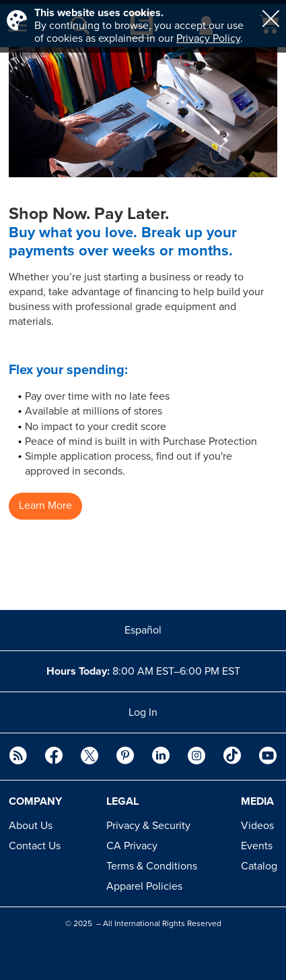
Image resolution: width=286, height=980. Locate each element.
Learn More (45, 506)
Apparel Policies (144, 886)
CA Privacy (132, 846)
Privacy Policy (208, 38)
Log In (143, 712)
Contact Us (35, 846)
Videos (257, 826)
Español (143, 630)
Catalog (259, 866)
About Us (31, 826)
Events (257, 846)
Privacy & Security (148, 826)
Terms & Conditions (152, 866)
